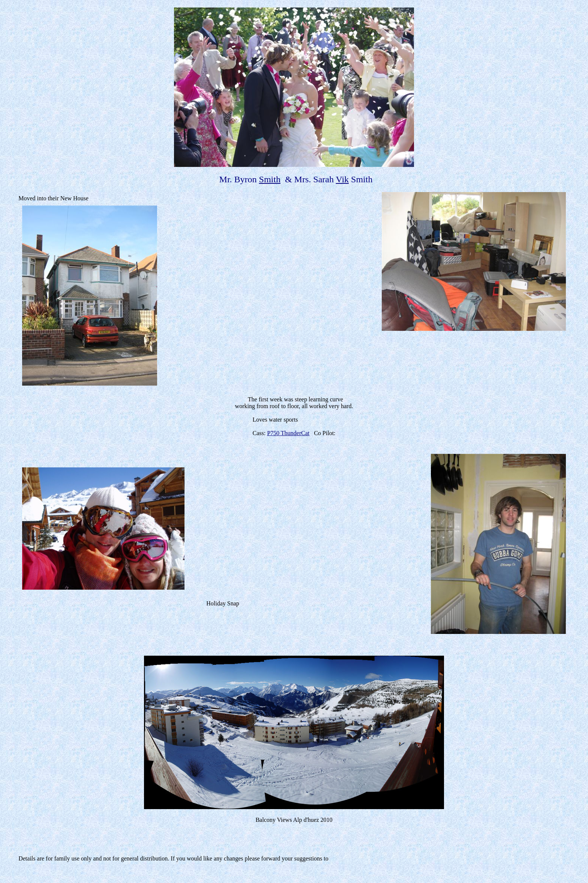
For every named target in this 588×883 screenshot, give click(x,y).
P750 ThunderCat (288, 433)
